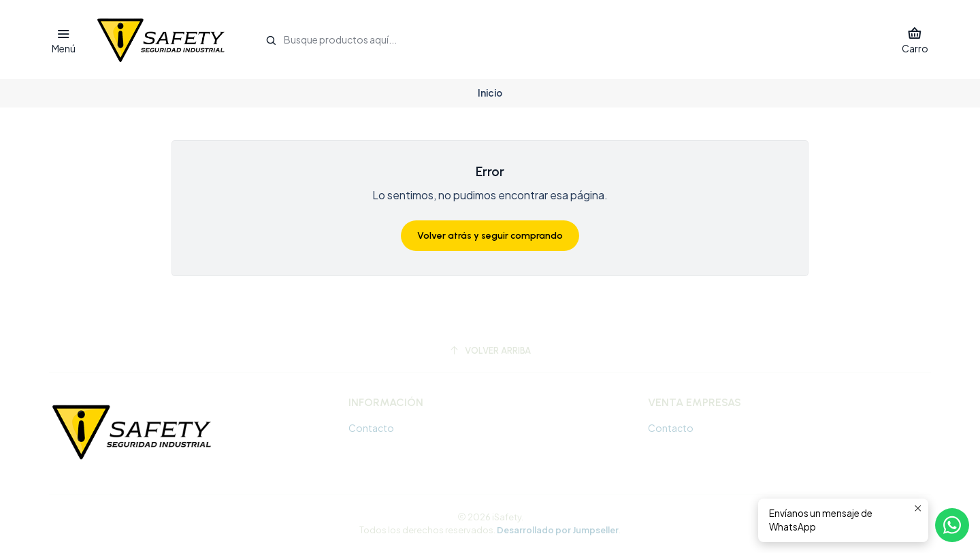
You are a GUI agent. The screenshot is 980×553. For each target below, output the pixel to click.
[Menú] (64, 40)
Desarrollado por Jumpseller (558, 530)
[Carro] (915, 40)
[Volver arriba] (490, 351)
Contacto (371, 428)
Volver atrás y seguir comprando (490, 236)
